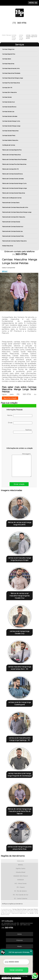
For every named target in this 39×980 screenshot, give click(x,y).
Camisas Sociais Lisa (8, 112)
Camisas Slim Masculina (10, 92)
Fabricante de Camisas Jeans (11, 203)
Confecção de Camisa (9, 145)
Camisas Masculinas (8, 64)
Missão (20, 946)
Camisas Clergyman (8, 49)
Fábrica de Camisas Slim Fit (11, 169)
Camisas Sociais (7, 97)
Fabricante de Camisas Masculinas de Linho (15, 207)
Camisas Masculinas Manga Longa (13, 78)
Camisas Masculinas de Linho (11, 68)
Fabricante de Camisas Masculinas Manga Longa (17, 212)
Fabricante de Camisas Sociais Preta (13, 236)
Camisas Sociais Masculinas (10, 131)
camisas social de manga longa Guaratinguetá (19, 703)
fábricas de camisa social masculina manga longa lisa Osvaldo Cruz (20, 596)
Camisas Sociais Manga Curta (11, 121)
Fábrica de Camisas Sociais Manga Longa (15, 188)
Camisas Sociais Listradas (10, 116)
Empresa (20, 940)
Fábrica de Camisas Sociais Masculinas (14, 193)
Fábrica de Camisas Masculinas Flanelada (15, 159)
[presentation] (20, 441)
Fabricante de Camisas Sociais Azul (13, 227)
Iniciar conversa (16, 970)
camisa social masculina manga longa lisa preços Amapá (19, 559)
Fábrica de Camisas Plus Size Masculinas (14, 164)
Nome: (20, 416)
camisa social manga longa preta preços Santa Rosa (19, 848)
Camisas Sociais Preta (9, 135)
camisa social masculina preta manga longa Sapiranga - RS (20, 739)
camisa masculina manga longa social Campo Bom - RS (20, 668)
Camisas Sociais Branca (9, 107)
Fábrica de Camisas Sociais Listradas (13, 179)
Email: (20, 423)
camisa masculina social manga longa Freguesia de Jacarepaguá (19, 775)
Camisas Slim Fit (7, 88)
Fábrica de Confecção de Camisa (12, 198)
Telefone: (23, 431)
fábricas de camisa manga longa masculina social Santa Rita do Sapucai (19, 811)
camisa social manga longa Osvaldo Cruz (20, 632)
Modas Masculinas (8, 246)
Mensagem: (22, 465)
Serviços (20, 45)
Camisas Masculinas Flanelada (11, 73)
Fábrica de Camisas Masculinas (12, 155)
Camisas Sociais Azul (9, 102)
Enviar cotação (19, 484)
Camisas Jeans (7, 59)
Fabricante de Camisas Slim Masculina (14, 217)
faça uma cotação (10, 398)
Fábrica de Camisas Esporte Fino (12, 150)
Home (19, 934)
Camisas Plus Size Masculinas (11, 83)
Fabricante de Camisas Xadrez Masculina (15, 241)
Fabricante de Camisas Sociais (11, 222)
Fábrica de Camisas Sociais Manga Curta (14, 183)
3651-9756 (22, 23)
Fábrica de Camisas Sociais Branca (13, 174)
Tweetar (5, 271)
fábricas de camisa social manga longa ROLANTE (20, 524)
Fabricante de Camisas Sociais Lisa (13, 231)
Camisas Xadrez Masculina (10, 140)
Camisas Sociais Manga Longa (11, 126)
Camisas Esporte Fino (9, 54)
